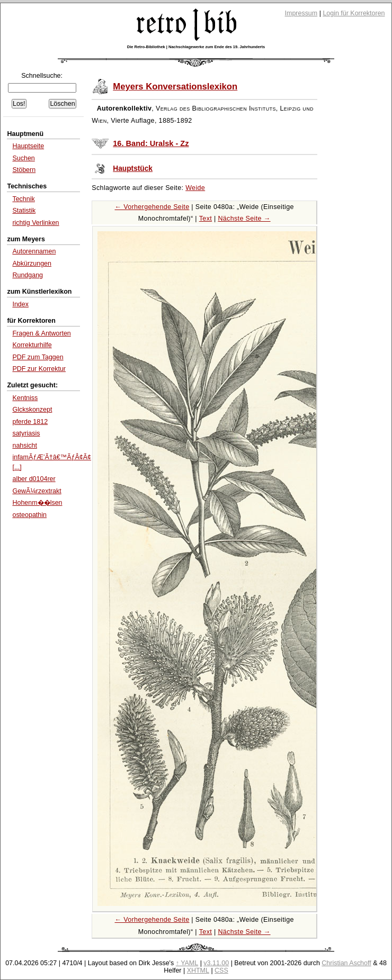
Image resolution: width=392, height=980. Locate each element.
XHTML (198, 970)
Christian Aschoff (346, 963)
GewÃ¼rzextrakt (37, 491)
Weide (195, 188)
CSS (221, 970)
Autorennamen (34, 251)
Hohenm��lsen (37, 503)
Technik (23, 199)
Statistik (24, 211)
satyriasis (26, 433)
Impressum (301, 13)
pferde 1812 (30, 422)
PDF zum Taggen (38, 357)
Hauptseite (28, 146)
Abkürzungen (32, 264)
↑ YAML (187, 963)
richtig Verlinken (35, 223)
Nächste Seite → (244, 219)
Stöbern (24, 170)
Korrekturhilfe (32, 345)
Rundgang (28, 275)
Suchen (23, 158)
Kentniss (25, 398)
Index (20, 304)
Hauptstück (133, 169)
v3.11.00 (216, 963)
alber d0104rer (34, 479)
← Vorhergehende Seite (152, 207)
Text (206, 219)
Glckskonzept (32, 410)
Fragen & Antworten (41, 333)
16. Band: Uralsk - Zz (151, 143)
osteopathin (29, 515)
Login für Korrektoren (354, 13)
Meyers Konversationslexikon (175, 87)
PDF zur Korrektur (39, 369)
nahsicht (25, 446)
